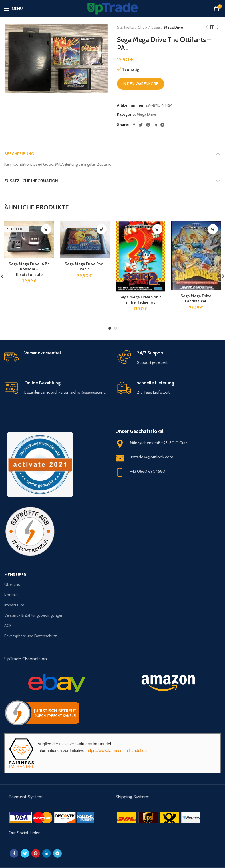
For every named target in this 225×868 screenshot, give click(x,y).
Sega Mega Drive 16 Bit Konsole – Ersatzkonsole (29, 269)
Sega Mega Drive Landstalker (196, 298)
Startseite (125, 27)
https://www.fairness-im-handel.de (117, 751)
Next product (218, 27)
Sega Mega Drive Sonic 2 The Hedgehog (140, 300)
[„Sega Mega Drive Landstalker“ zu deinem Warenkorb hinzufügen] (213, 229)
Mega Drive (174, 27)
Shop (143, 27)
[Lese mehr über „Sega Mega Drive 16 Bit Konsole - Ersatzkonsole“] (46, 229)
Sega (156, 27)
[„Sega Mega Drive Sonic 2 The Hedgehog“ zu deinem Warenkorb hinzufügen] (157, 229)
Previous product (206, 27)
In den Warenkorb (141, 84)
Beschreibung (19, 154)
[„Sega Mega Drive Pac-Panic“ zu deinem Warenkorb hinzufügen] (102, 229)
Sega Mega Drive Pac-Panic (85, 266)
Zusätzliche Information (31, 181)
